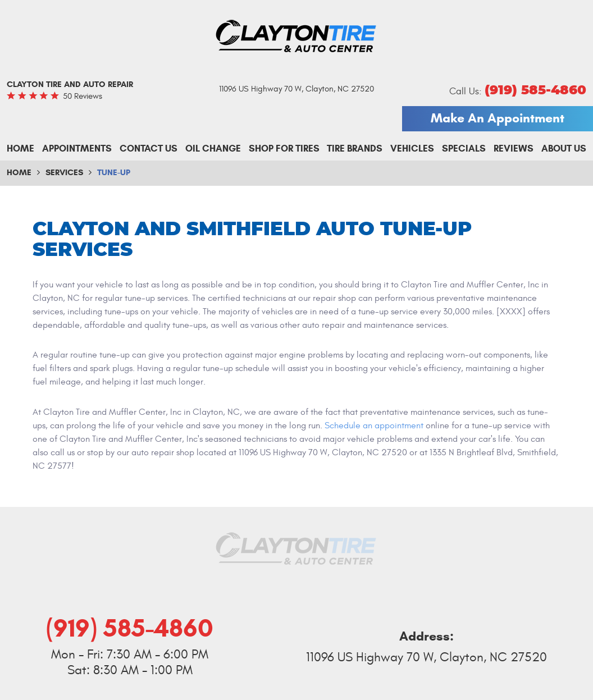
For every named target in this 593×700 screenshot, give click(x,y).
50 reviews (83, 96)
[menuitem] (20, 149)
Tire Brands (355, 148)
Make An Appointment (498, 118)
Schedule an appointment (374, 426)
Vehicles (412, 148)
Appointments (77, 148)
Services (64, 172)
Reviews (514, 148)
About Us (564, 148)
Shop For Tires (284, 148)
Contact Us (149, 148)
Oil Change (213, 148)
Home (20, 148)
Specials (464, 148)
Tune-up (114, 172)
